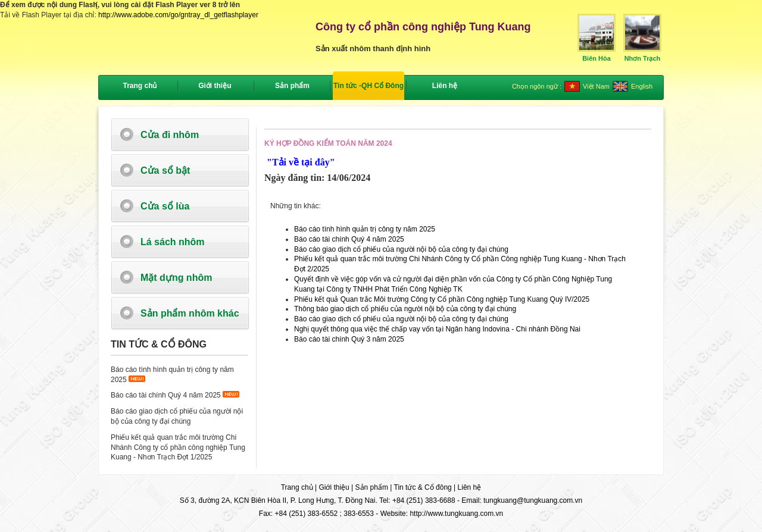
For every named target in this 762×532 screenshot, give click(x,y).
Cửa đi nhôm (170, 135)
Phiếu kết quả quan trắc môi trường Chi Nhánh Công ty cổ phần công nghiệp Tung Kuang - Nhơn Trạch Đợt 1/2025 (178, 447)
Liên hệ (470, 487)
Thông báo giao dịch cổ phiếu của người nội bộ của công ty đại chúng (405, 309)
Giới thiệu (334, 487)
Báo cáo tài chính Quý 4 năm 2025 (166, 395)
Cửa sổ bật (165, 170)
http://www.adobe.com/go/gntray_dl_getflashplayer (178, 15)
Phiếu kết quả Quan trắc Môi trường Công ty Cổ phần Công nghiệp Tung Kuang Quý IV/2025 (442, 299)
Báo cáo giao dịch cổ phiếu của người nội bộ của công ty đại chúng (401, 249)
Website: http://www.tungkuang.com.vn (442, 514)
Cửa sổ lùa (165, 206)
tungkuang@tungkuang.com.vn (533, 500)
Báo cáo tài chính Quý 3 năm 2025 (349, 339)
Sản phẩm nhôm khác (190, 313)
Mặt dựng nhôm (176, 278)
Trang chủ (140, 86)
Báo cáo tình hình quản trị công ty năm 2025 (365, 229)
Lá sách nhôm (173, 242)
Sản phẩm (372, 487)
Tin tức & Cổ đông (423, 487)
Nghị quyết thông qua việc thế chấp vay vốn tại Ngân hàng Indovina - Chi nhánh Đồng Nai (437, 329)
